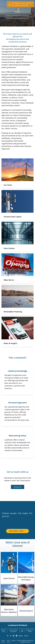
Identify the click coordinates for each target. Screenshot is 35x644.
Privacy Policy (3, 641)
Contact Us (18, 487)
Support (14, 641)
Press (26, 636)
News (21, 636)
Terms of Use (8, 641)
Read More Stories (18, 531)
